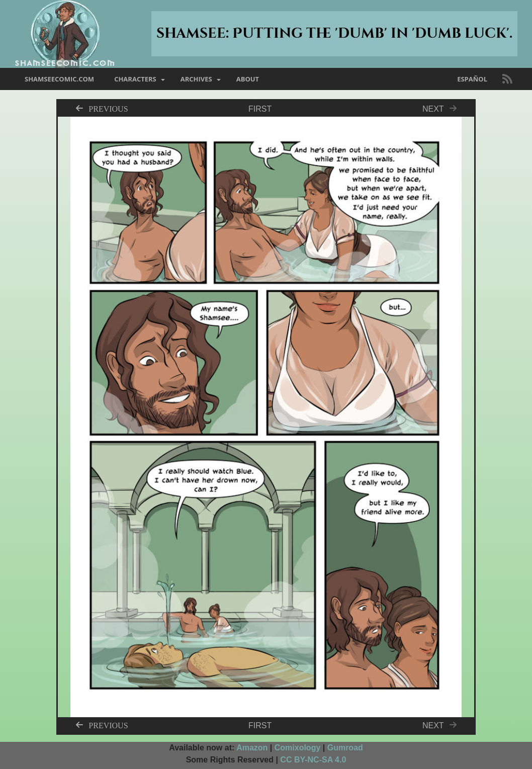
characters (135, 79)
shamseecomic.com (59, 79)
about (248, 79)
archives (196, 79)
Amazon (252, 748)
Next (442, 109)
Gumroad (345, 748)
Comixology (298, 748)
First (260, 109)
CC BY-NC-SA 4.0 (313, 760)
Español (472, 79)
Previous (108, 108)
